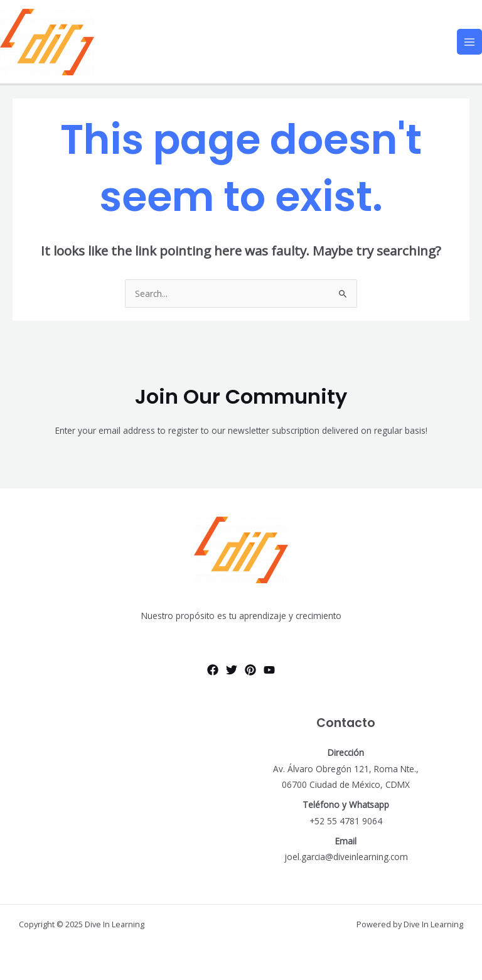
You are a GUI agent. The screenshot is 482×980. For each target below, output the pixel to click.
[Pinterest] (250, 670)
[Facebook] (213, 670)
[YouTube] (269, 670)
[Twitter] (232, 670)
